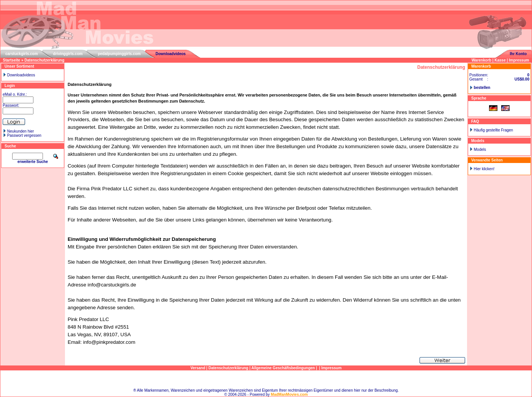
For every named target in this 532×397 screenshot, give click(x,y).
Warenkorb (481, 60)
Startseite (12, 60)
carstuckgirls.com (22, 54)
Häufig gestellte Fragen (493, 130)
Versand (198, 368)
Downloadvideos (170, 54)
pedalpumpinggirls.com (119, 54)
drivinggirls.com (68, 54)
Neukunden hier (21, 131)
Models (480, 149)
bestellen (482, 88)
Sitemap (266, 379)
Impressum (519, 60)
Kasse (500, 60)
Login (10, 86)
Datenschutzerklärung (44, 60)
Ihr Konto (518, 54)
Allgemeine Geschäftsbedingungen (283, 368)
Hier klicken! (484, 169)
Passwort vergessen (24, 135)
